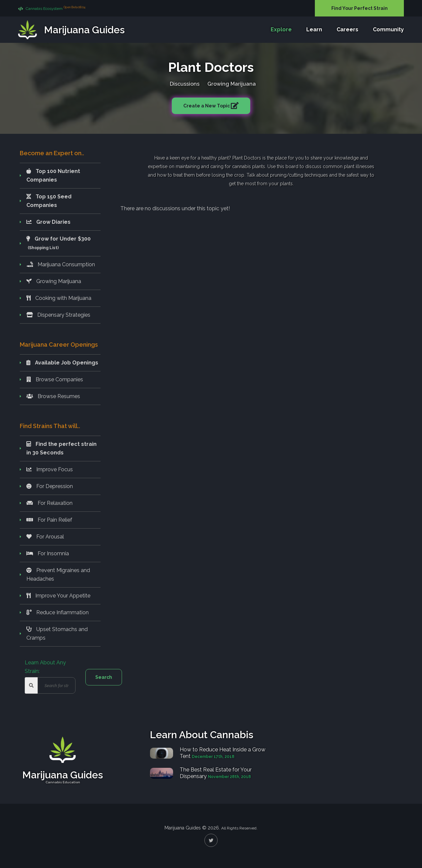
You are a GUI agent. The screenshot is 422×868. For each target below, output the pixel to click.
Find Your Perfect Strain (360, 8)
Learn (314, 29)
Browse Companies (55, 379)
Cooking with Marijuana (59, 298)
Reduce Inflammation (58, 612)
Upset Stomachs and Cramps (57, 634)
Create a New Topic (207, 104)
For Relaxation (49, 503)
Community (388, 29)
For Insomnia (48, 553)
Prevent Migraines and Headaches (58, 575)
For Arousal (45, 537)
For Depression (50, 486)
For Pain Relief (49, 520)
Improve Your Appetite (58, 596)
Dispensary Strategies (58, 315)
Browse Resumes (53, 396)
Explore (281, 29)
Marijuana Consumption (61, 264)
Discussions (185, 83)
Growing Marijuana (232, 83)
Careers (347, 29)
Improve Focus (50, 469)
